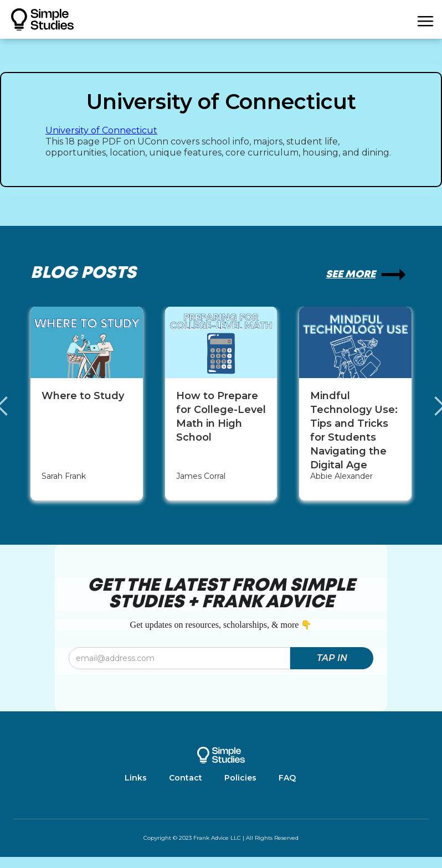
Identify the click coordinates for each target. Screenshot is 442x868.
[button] (425, 19)
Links (136, 778)
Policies (240, 778)
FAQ (287, 778)
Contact (186, 778)
